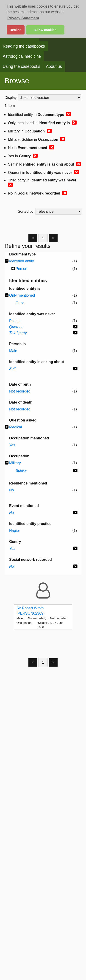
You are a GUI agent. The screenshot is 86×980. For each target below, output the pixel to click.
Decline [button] (15, 30)
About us (54, 66)
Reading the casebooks (24, 46)
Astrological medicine (22, 56)
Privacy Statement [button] (23, 18)
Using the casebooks (21, 66)
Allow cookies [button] (45, 30)
